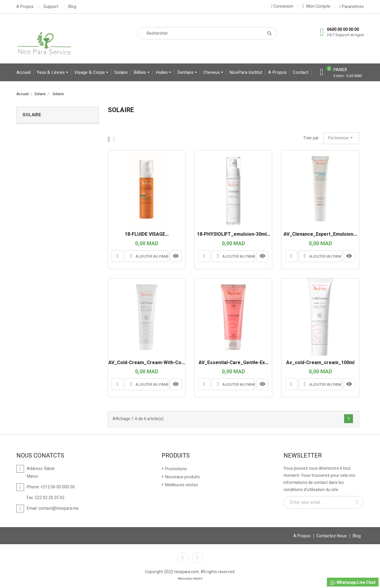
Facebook (183, 557)
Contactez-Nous (332, 536)
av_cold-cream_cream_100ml (320, 363)
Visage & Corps (90, 72)
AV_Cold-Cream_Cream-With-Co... (147, 363)
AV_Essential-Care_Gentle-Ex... (233, 363)
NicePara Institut (246, 72)
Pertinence (341, 138)
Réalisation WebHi (190, 579)
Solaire (121, 72)
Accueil (23, 72)
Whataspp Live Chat (353, 583)
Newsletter (303, 456)
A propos (277, 72)
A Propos (25, 7)
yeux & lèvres (51, 72)
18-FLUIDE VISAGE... (147, 235)
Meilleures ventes (181, 485)
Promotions (175, 469)
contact (301, 72)
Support (51, 7)
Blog (72, 7)
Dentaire (186, 72)
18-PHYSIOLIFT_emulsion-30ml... (233, 235)
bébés (140, 72)
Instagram (197, 557)
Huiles (162, 72)
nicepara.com (187, 572)
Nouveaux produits (182, 477)
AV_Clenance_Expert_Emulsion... (320, 235)
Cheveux (212, 72)
